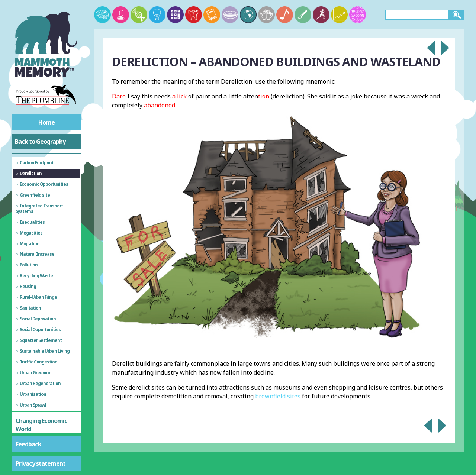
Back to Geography (40, 142)
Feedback (28, 444)
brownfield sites (278, 396)
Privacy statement (41, 463)
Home (46, 122)
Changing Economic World (41, 425)
